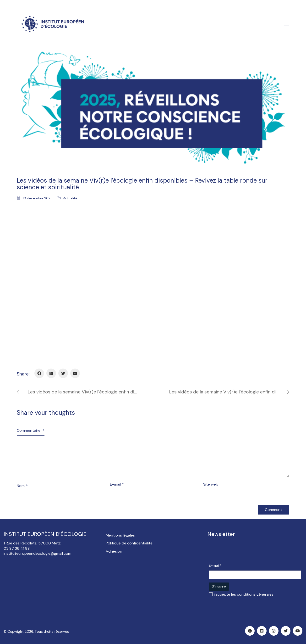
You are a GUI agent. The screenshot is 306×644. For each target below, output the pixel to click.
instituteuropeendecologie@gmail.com (37, 553)
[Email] (75, 373)
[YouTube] (298, 631)
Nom (22, 486)
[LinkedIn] (51, 373)
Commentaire (31, 430)
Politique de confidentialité (129, 543)
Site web (211, 484)
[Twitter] (63, 373)
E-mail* (215, 565)
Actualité (70, 198)
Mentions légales (120, 535)
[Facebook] (39, 373)
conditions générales (255, 594)
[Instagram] (274, 631)
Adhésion (114, 551)
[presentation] (245, 551)
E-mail (117, 484)
